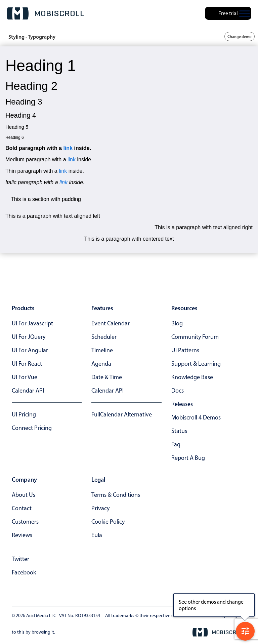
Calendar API (28, 391)
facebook (24, 572)
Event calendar (111, 323)
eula (97, 535)
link (68, 148)
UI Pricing (24, 414)
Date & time (107, 377)
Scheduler (104, 337)
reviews (22, 535)
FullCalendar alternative (122, 414)
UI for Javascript (32, 323)
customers (25, 522)
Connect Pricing (32, 428)
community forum (195, 337)
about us (24, 495)
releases (182, 404)
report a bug (188, 458)
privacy (100, 508)
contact (22, 508)
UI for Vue (25, 377)
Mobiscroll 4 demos (196, 417)
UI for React (27, 364)
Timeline (102, 350)
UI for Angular (30, 350)
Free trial (228, 13)
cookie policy (108, 522)
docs (178, 391)
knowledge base (192, 377)
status (179, 431)
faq (176, 444)
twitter (20, 559)
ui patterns (185, 350)
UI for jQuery (29, 337)
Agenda (101, 364)
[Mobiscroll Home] (45, 13)
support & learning (196, 364)
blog (177, 323)
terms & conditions (116, 495)
